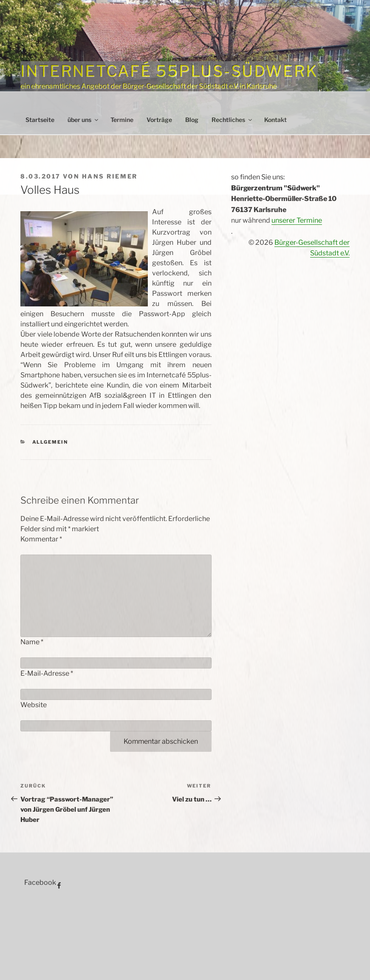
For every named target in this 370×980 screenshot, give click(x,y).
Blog (192, 120)
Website (34, 705)
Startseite (40, 120)
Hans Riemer (110, 176)
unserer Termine (297, 220)
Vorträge (159, 120)
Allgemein (50, 442)
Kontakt (275, 120)
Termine (122, 120)
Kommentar (41, 539)
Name (32, 642)
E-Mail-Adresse (47, 673)
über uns (83, 120)
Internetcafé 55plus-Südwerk (169, 71)
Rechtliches (232, 120)
